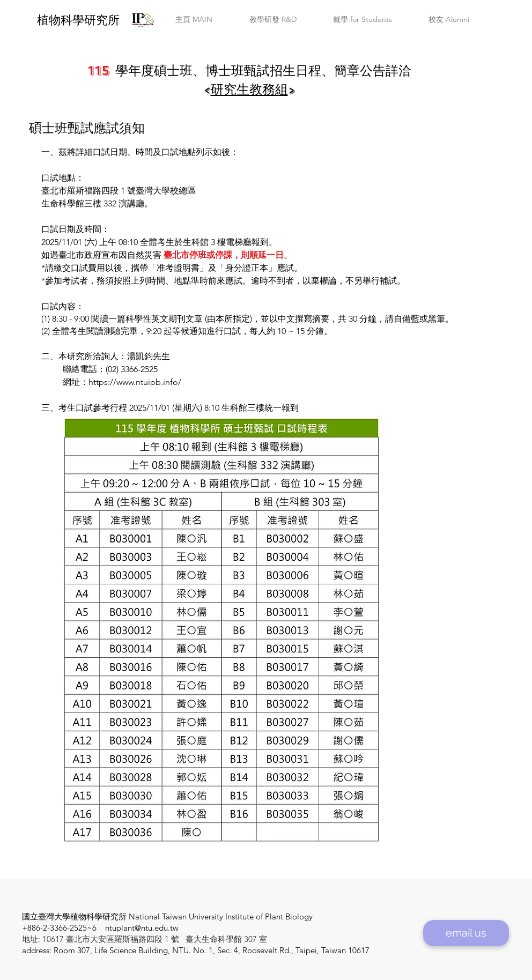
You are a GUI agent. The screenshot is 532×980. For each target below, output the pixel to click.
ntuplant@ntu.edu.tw (142, 928)
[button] (194, 20)
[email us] (466, 933)
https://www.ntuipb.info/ (135, 382)
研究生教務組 (249, 90)
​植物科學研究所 (78, 20)
